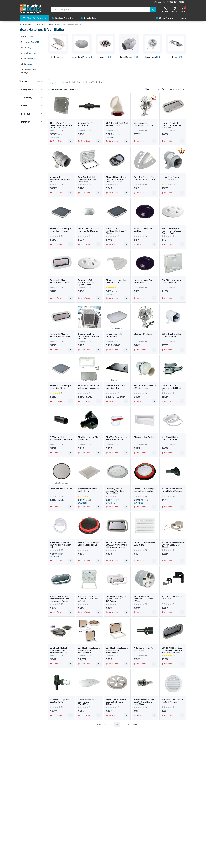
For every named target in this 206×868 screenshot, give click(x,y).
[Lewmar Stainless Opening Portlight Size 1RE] (173, 369)
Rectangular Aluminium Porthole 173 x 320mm (60, 281)
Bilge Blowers (29, 53)
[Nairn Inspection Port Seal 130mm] (145, 212)
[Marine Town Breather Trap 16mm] (173, 579)
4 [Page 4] (106, 724)
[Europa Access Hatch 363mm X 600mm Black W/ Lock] (89, 579)
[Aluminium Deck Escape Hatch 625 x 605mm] (61, 369)
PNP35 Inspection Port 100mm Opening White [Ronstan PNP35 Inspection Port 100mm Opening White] (88, 282)
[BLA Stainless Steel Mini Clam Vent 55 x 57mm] (117, 263)
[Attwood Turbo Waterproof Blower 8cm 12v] (61, 160)
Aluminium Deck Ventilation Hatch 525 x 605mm (116, 231)
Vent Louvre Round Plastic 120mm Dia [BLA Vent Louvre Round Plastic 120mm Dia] (172, 701)
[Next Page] (137, 724)
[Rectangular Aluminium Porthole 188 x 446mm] (61, 317)
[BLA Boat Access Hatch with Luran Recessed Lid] (89, 369)
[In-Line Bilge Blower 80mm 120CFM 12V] (173, 160)
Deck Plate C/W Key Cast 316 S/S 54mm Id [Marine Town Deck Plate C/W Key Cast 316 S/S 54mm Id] (173, 545)
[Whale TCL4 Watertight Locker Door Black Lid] (89, 526)
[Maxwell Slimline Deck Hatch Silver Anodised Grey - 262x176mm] (117, 160)
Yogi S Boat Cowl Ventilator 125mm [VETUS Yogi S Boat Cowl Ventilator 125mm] (117, 124)
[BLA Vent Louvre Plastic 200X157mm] (145, 526)
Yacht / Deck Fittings (45, 24)
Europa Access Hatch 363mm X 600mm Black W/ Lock (88, 599)
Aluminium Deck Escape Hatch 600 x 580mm (60, 230)
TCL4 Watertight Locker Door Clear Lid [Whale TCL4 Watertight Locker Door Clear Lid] (144, 490)
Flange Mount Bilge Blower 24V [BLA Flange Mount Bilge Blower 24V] (89, 438)
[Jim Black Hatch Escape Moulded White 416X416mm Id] (117, 631)
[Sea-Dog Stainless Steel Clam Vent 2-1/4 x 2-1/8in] (145, 160)
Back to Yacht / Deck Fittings (32, 71)
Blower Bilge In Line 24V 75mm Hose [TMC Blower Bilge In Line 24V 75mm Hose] (145, 387)
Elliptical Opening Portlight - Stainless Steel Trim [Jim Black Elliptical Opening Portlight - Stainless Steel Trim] (59, 650)
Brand (24, 106)
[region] (32, 103)
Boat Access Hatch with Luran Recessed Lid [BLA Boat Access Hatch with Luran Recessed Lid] (89, 387)
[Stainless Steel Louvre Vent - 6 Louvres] (89, 472)
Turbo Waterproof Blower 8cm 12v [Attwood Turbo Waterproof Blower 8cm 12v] (61, 179)
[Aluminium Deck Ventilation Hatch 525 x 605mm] (117, 212)
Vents (26, 48)
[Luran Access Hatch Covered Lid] (117, 317)
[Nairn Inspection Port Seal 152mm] (145, 263)
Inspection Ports (30, 42)
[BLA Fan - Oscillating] (145, 317)
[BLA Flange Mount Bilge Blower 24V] (89, 420)
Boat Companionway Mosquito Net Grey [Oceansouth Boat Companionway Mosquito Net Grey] (89, 336)
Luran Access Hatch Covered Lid (115, 335)
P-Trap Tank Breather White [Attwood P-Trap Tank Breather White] (60, 701)
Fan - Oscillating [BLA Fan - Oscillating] (143, 334)
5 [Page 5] (111, 724)
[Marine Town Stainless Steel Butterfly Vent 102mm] (117, 683)
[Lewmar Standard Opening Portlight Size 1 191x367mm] (173, 106)
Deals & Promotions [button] (63, 18)
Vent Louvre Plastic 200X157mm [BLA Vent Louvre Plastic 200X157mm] (144, 544)
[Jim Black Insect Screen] (61, 472)
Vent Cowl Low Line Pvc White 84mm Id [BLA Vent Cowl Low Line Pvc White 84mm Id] (117, 438)
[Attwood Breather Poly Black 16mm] (145, 631)
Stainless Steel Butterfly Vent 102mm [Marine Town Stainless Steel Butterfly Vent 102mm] (116, 702)
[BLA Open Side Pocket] (145, 420)
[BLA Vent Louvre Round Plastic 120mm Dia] (173, 683)
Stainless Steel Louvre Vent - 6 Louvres (88, 490)
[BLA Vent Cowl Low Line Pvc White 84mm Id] (117, 420)
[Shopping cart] (183, 10)
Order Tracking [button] (165, 18)
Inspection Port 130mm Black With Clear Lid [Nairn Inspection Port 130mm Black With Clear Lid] (60, 545)
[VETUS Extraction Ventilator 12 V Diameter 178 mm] (145, 579)
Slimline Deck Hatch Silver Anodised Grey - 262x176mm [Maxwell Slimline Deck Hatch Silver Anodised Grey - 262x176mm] (116, 179)
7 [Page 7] (123, 724)
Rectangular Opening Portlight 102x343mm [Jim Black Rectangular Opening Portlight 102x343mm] (116, 599)
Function (26, 122)
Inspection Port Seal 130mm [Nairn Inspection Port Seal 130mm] (143, 230)
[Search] (117, 82)
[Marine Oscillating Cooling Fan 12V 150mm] (145, 106)
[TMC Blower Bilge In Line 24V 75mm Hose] (145, 369)
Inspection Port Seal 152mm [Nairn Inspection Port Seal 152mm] (143, 281)
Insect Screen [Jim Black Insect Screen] (61, 489)
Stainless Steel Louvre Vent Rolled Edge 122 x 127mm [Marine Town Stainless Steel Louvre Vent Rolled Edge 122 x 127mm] (61, 125)
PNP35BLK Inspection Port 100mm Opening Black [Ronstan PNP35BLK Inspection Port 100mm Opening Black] (171, 231)
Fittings (26, 64)
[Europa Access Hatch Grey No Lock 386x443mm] (89, 683)
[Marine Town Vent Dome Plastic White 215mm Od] (89, 212)
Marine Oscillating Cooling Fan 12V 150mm (144, 124)
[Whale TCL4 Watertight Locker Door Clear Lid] (145, 472)
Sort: (164, 89)
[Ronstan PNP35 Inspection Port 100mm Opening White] (89, 263)
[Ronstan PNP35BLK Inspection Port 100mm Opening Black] (173, 212)
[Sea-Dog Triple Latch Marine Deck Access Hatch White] (89, 160)
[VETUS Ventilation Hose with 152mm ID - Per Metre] (61, 420)
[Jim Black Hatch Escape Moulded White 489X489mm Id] (89, 631)
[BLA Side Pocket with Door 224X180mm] (173, 263)
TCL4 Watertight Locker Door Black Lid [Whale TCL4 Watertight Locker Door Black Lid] (88, 544)
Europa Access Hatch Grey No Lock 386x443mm (87, 702)
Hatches (27, 37)
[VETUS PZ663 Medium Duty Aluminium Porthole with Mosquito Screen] (117, 526)
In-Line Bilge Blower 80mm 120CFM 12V (170, 178)
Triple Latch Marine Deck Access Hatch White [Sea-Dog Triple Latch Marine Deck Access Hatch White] (88, 179)
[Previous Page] (97, 724)
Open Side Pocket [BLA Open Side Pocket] (144, 437)
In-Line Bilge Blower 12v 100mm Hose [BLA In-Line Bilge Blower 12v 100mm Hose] (172, 335)
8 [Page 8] (128, 724)
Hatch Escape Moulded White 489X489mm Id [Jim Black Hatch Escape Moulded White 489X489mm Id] (89, 650)
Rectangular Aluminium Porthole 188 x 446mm (60, 335)
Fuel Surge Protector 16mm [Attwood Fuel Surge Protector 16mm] (87, 124)
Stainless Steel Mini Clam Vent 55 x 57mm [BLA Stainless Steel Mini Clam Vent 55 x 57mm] (116, 281)
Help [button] (181, 18)
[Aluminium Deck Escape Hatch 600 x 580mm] (61, 212)
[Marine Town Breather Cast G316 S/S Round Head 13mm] (145, 683)
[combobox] (104, 10)
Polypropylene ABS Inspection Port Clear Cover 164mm (115, 491)
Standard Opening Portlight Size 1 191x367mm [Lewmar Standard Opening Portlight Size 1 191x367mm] (172, 125)
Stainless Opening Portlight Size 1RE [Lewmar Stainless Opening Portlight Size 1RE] (171, 388)
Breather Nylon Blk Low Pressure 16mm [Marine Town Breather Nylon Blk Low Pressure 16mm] (172, 491)
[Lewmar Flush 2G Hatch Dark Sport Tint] (117, 369)
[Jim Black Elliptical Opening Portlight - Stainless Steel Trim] (61, 631)
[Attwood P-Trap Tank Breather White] (61, 683)
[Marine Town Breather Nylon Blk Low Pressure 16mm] (173, 472)
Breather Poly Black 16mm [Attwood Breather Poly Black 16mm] (144, 649)
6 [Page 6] (117, 724)
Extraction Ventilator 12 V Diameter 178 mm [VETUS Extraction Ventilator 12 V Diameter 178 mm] (144, 599)
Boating (29, 24)
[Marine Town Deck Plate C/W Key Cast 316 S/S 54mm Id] (173, 526)
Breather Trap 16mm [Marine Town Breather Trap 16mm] (172, 598)
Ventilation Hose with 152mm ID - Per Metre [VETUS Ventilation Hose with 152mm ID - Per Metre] (61, 438)
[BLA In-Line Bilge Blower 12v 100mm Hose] (173, 317)
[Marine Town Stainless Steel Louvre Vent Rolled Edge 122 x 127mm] (61, 106)
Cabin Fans (28, 59)
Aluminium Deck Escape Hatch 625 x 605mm (60, 387)
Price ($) (26, 114)
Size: (148, 89)
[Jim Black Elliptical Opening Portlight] (173, 420)
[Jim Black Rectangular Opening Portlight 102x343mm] (117, 579)
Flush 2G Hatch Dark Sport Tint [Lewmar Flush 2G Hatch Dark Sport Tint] (117, 387)
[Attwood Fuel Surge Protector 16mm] (89, 106)
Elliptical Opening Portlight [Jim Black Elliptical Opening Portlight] (170, 438)
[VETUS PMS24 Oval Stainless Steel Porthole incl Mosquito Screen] (61, 579)
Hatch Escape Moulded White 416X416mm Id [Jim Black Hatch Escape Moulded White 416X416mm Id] (117, 650)
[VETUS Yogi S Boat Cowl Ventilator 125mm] (117, 106)
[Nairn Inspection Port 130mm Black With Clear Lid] (61, 526)
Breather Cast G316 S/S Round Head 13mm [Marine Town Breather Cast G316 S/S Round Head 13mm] (144, 702)
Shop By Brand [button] (89, 18)
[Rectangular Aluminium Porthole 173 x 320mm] (61, 263)
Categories (27, 90)
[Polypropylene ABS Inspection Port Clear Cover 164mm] (117, 472)
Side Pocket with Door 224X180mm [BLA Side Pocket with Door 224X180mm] (171, 281)
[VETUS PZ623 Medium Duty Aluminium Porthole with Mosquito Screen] (173, 631)
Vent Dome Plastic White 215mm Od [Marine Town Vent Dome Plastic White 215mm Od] (89, 230)
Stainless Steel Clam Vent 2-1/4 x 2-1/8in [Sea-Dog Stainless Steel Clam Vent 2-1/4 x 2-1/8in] (145, 178)
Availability (27, 98)
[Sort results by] (177, 89)
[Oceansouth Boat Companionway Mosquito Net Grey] (89, 317)
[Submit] (153, 10)
